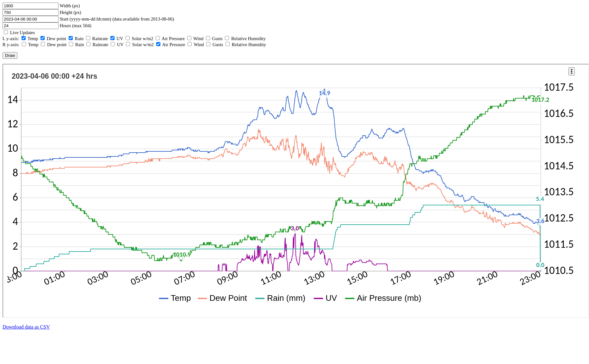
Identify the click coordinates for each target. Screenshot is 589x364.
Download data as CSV (26, 327)
